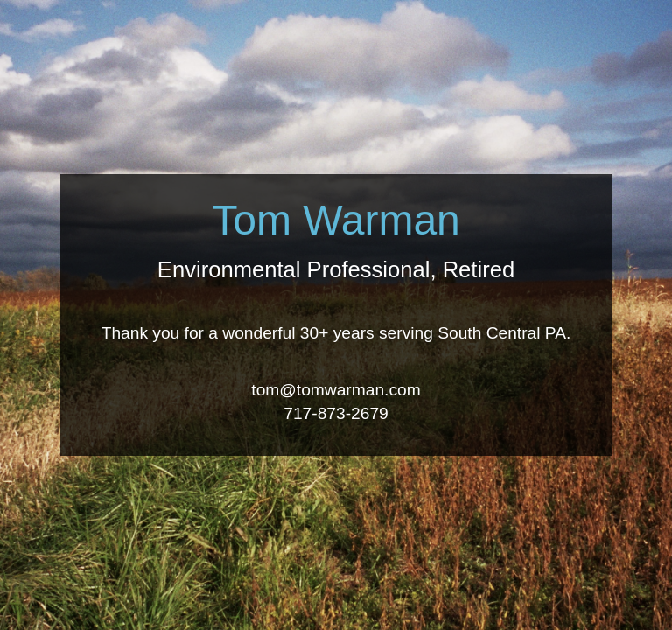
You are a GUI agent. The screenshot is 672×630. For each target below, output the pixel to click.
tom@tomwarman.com (336, 390)
